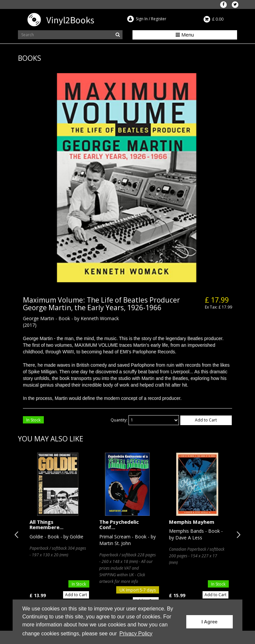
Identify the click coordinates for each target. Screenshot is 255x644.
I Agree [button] (210, 622)
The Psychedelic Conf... (119, 525)
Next (237, 535)
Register (159, 19)
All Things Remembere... (46, 525)
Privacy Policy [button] (136, 634)
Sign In (142, 19)
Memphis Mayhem (192, 522)
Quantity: (119, 420)
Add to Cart (206, 420)
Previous (18, 535)
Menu (185, 35)
